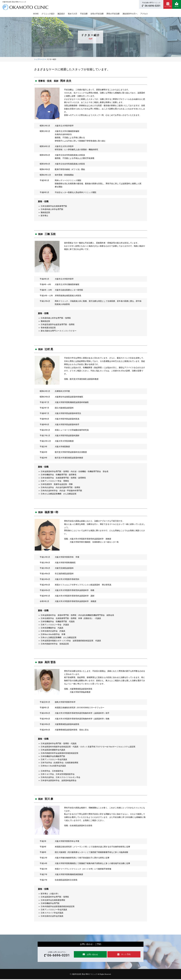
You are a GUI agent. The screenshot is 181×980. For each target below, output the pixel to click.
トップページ (39, 59)
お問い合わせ (91, 955)
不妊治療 (84, 14)
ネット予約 (126, 955)
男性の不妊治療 (113, 14)
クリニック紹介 (48, 14)
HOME (36, 14)
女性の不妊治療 (97, 14)
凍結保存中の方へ (130, 14)
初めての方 (73, 14)
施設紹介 (61, 14)
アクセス (144, 14)
